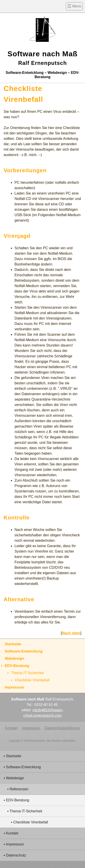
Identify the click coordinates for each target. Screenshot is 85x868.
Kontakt (12, 833)
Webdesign (15, 778)
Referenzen (19, 789)
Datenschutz (16, 855)
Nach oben (71, 633)
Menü (77, 6)
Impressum (15, 844)
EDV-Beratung (17, 800)
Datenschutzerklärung (62, 728)
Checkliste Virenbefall (31, 822)
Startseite (14, 756)
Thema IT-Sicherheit (26, 811)
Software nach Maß (42, 58)
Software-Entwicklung (23, 767)
